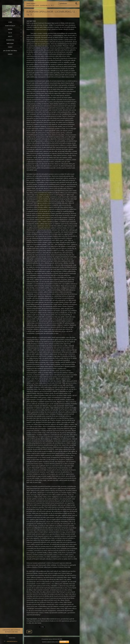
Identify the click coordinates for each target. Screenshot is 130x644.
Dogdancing (10, 40)
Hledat (76, 3)
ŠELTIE (10, 33)
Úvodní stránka (31, 3)
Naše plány (10, 43)
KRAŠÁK (10, 29)
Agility (10, 36)
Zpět (29, 632)
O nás (10, 22)
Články (10, 47)
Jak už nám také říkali (10, 51)
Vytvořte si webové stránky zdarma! (51, 642)
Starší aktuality (10, 26)
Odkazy (10, 54)
